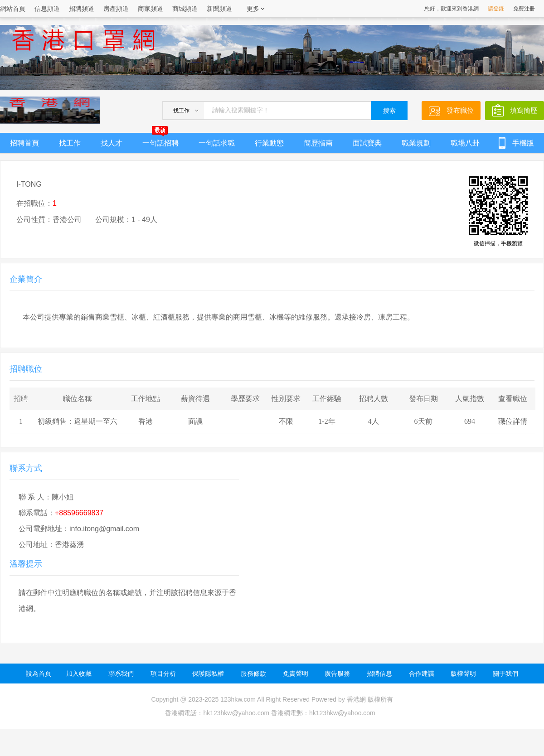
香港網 (356, 699)
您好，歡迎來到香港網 (452, 9)
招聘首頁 (24, 143)
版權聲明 (463, 674)
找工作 (70, 143)
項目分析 (163, 674)
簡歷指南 (318, 143)
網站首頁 (13, 9)
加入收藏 (79, 674)
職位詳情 (513, 421)
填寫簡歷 (524, 110)
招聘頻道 (82, 9)
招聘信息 (379, 674)
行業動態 (269, 143)
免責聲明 (296, 674)
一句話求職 (217, 143)
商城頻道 (185, 9)
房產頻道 (116, 9)
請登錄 (496, 9)
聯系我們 (121, 674)
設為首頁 (39, 674)
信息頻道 (47, 9)
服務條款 (253, 674)
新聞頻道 (219, 9)
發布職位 (460, 110)
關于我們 (505, 674)
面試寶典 (367, 143)
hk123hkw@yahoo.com (342, 713)
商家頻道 (151, 9)
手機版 (523, 143)
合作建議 (422, 674)
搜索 (389, 111)
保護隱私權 (208, 674)
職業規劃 (416, 143)
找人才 (112, 143)
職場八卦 (465, 143)
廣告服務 (337, 674)
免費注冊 (524, 9)
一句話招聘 (160, 140)
